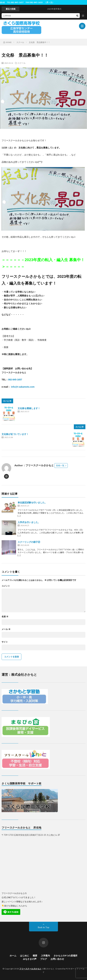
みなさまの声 (30, 959)
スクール (22, 63)
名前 (5, 617)
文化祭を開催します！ (29, 408)
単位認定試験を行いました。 (32, 502)
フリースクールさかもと (30, 969)
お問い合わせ (57, 959)
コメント (6, 586)
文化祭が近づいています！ (15, 434)
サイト (5, 642)
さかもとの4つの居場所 (65, 955)
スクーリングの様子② (29, 542)
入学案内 (45, 955)
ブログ (43, 959)
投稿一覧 (60, 465)
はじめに (25, 955)
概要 (35, 955)
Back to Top (44, 927)
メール (6, 629)
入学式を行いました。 (29, 522)
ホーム (13, 955)
